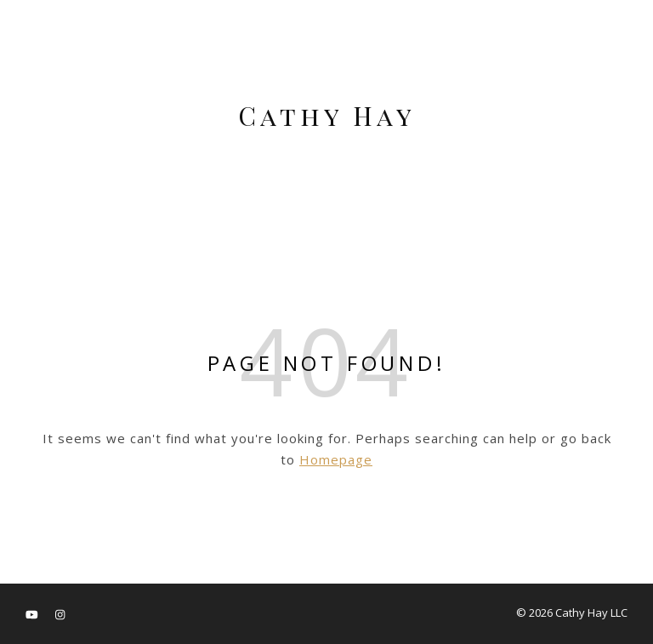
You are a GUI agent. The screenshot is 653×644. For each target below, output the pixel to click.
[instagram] (60, 614)
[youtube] (33, 614)
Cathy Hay (327, 116)
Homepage (336, 459)
